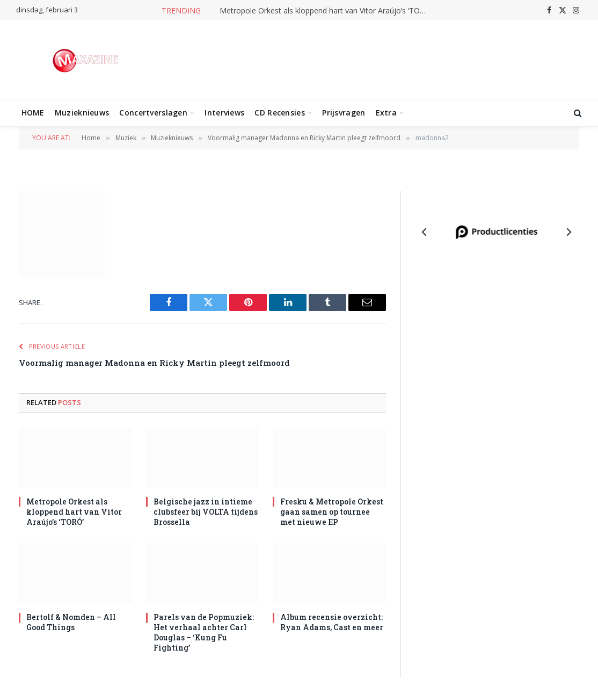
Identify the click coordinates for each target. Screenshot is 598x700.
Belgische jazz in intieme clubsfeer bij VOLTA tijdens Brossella (206, 512)
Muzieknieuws (82, 113)
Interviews (224, 113)
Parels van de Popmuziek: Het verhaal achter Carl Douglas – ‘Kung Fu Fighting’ (204, 632)
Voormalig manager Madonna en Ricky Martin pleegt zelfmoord (154, 363)
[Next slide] (568, 232)
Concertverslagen (153, 113)
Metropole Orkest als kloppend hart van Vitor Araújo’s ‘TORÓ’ (326, 11)
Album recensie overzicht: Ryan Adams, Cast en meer (332, 622)
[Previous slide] (425, 232)
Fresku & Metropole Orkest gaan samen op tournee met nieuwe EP (332, 512)
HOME (33, 113)
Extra (386, 113)
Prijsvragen (344, 113)
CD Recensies (279, 113)
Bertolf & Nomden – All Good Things (71, 622)
